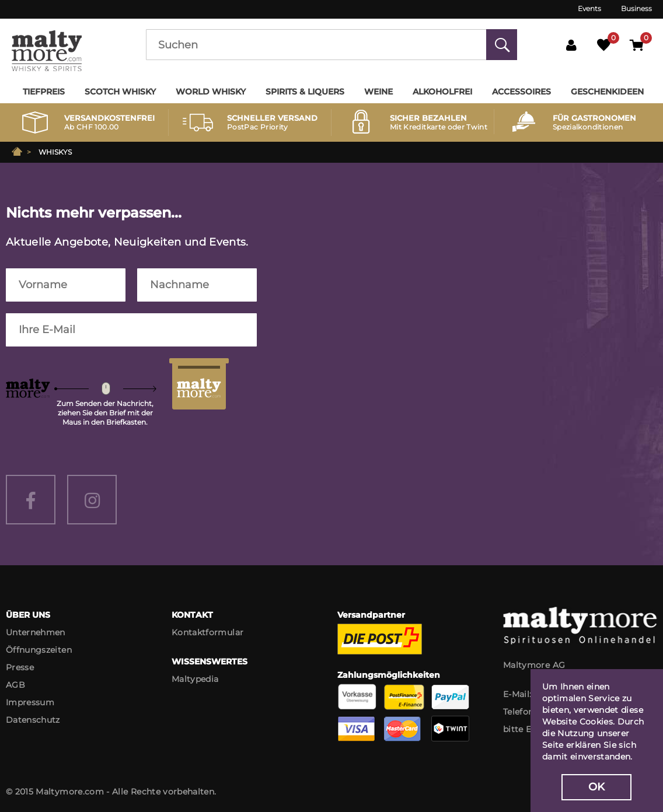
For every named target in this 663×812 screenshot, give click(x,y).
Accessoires (521, 92)
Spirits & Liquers (305, 92)
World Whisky (211, 92)
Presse (20, 667)
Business (636, 8)
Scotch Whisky (120, 92)
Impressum (30, 702)
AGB (15, 685)
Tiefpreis (44, 92)
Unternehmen (36, 632)
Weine (378, 92)
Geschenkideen (607, 92)
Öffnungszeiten (39, 650)
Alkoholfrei (442, 92)
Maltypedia (195, 679)
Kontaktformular (207, 632)
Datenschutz (33, 720)
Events (589, 8)
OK (597, 787)
